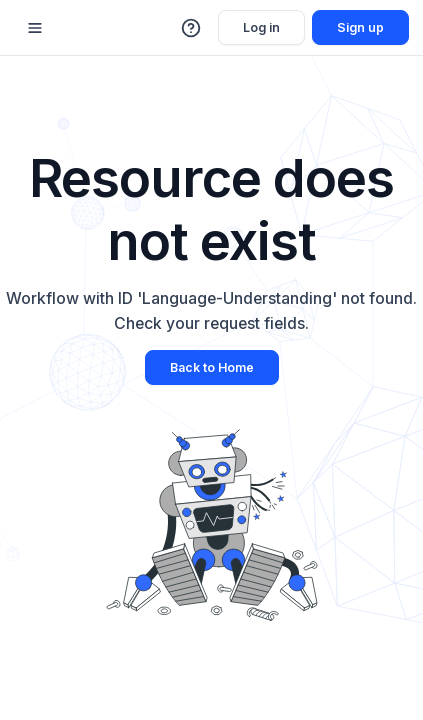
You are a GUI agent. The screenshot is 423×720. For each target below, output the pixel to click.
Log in (261, 27)
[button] (192, 28)
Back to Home (212, 367)
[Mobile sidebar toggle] (35, 27)
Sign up (360, 27)
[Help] (192, 28)
